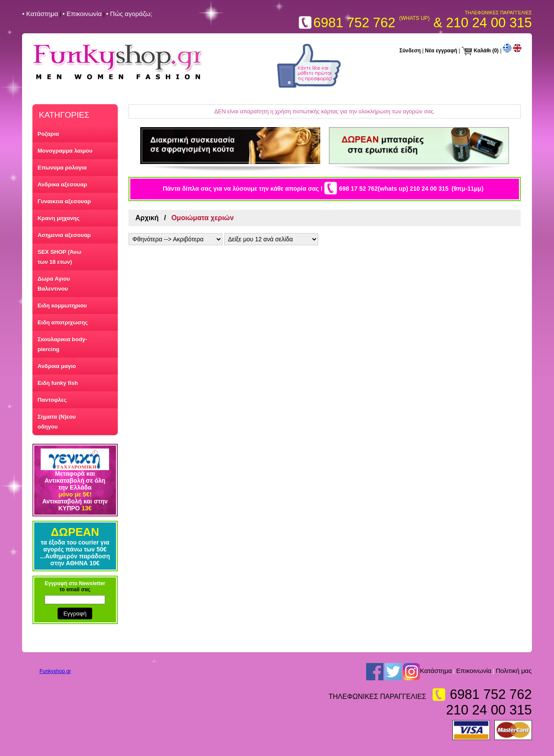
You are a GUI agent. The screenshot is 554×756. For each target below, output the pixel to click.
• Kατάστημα (40, 14)
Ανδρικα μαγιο (57, 366)
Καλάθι (483, 51)
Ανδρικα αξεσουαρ (62, 184)
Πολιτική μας (514, 671)
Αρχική (147, 218)
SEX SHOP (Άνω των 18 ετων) (60, 257)
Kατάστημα (436, 671)
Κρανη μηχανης (59, 218)
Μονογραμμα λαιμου (65, 151)
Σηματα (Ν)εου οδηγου (57, 422)
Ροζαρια (48, 134)
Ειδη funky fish (58, 383)
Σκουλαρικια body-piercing (63, 344)
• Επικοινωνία (82, 14)
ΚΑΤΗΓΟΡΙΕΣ (64, 115)
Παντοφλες (52, 400)
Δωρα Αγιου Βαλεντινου (54, 284)
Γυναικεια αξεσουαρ (64, 201)
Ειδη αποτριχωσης (63, 322)
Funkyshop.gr (55, 671)
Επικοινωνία (474, 671)
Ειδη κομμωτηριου (62, 306)
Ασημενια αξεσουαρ (64, 235)
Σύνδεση (410, 51)
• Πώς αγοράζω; (129, 14)
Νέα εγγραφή (441, 51)
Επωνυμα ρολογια (62, 168)
